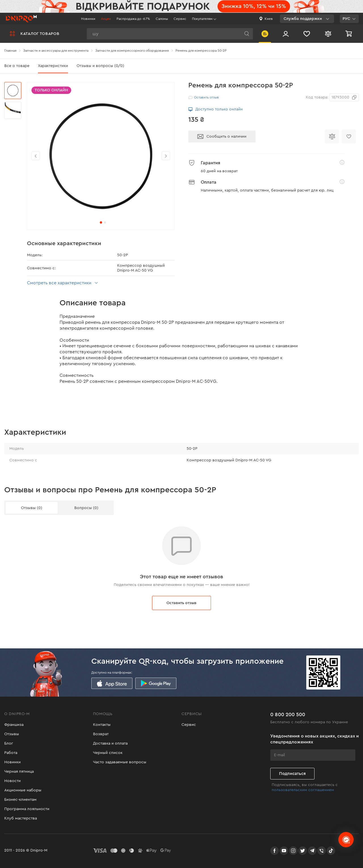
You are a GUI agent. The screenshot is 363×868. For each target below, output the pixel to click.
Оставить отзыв (181, 603)
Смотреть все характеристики (63, 283)
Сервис (180, 19)
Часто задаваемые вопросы (120, 762)
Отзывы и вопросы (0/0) (100, 66)
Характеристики (53, 66)
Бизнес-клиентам (20, 800)
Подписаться (292, 774)
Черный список (108, 753)
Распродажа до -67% (133, 19)
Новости (12, 781)
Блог (9, 743)
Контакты (102, 725)
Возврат (101, 734)
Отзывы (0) (32, 508)
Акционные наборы (23, 790)
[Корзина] (349, 34)
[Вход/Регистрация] (286, 34)
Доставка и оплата (110, 743)
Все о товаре (17, 66)
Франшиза (14, 725)
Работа (11, 753)
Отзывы (12, 734)
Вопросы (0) (86, 508)
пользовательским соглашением (303, 790)
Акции (106, 19)
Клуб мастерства (21, 818)
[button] (166, 156)
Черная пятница (19, 772)
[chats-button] (346, 840)
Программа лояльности (27, 809)
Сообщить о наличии (222, 136)
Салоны (162, 19)
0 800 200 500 (288, 714)
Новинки (88, 19)
